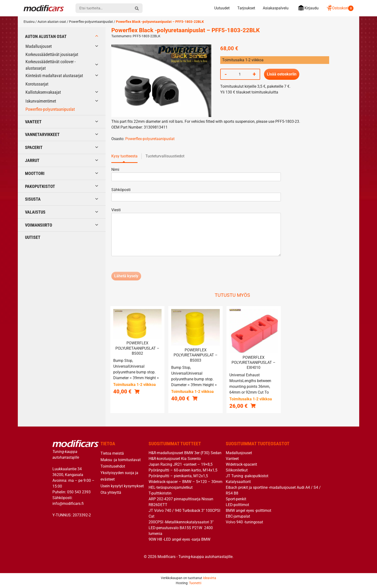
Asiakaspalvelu (276, 8)
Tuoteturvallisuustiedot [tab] (165, 156)
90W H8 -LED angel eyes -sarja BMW (179, 539)
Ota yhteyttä (111, 492)
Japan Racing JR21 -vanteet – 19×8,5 (181, 464)
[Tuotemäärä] (240, 74)
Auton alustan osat (52, 22)
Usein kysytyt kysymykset (122, 486)
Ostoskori (340, 8)
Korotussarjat (37, 84)
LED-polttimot (237, 505)
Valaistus (35, 212)
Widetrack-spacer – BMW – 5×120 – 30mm (185, 482)
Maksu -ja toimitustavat (121, 460)
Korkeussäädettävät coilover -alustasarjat (50, 65)
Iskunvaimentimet (41, 101)
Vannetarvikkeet (42, 134)
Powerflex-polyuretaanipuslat (91, 22)
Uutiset (33, 237)
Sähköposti (196, 193)
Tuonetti (195, 583)
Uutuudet (222, 8)
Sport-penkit (236, 499)
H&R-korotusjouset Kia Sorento (175, 459)
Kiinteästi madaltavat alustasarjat (54, 76)
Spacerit (34, 147)
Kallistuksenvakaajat (43, 92)
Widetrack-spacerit (241, 464)
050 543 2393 (79, 492)
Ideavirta (210, 578)
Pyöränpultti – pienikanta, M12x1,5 (178, 476)
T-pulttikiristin (160, 493)
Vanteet (33, 122)
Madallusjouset (39, 46)
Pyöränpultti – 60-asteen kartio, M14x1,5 (183, 470)
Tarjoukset (246, 8)
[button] (137, 391)
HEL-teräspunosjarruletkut (171, 487)
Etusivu (29, 22)
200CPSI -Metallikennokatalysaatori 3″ (181, 522)
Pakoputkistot (40, 186)
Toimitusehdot (113, 466)
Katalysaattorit (238, 482)
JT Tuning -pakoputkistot (247, 476)
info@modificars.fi (68, 504)
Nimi (196, 173)
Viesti (196, 232)
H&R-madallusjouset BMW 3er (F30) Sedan (185, 453)
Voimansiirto (39, 225)
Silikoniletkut (237, 470)
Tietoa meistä (112, 453)
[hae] (137, 8)
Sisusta (33, 199)
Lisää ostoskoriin (282, 74)
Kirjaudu (307, 8)
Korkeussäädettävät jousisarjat (52, 54)
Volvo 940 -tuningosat (244, 522)
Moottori (35, 173)
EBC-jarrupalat (238, 516)
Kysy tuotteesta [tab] (124, 156)
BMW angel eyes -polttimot (248, 511)
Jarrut (32, 160)
